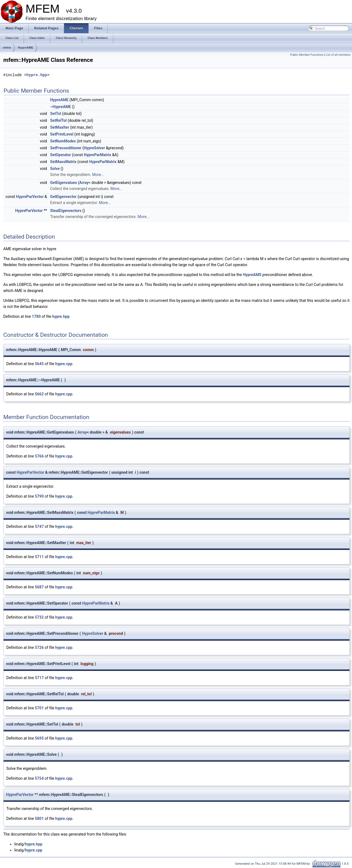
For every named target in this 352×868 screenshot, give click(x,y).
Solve (55, 169)
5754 (39, 778)
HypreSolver (94, 148)
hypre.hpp (37, 75)
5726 (39, 647)
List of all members (338, 55)
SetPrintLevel (62, 134)
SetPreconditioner (66, 148)
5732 (39, 617)
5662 (39, 394)
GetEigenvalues (64, 183)
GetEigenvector (63, 197)
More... (98, 175)
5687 (39, 587)
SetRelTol (58, 120)
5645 (39, 364)
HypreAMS (252, 275)
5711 (39, 557)
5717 (39, 678)
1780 (36, 316)
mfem (7, 48)
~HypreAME (61, 107)
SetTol (56, 114)
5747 (39, 527)
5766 (39, 456)
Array (84, 183)
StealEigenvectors (66, 211)
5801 (39, 819)
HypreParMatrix (97, 155)
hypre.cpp (64, 364)
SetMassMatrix (63, 162)
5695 (39, 738)
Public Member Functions (307, 55)
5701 (39, 708)
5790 (39, 496)
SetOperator (61, 155)
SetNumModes (63, 141)
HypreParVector (30, 197)
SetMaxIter (60, 127)
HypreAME (26, 48)
